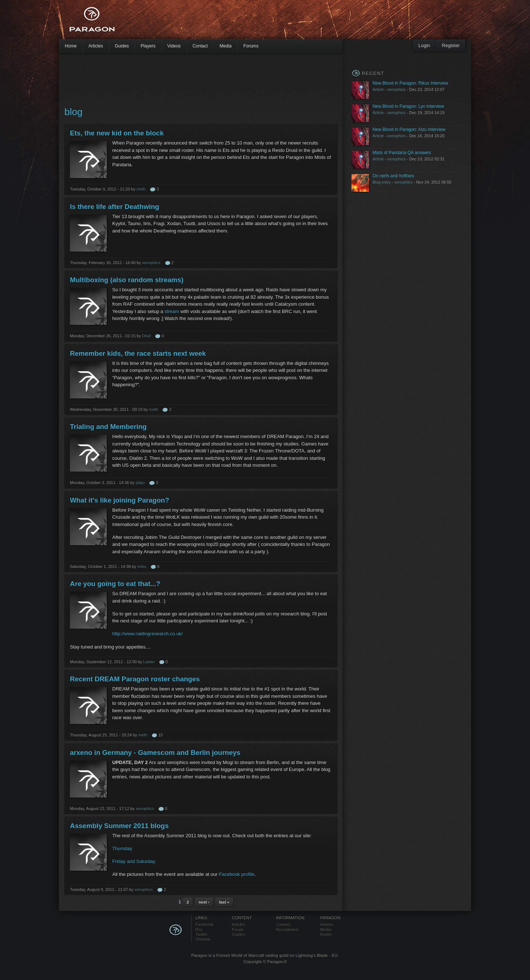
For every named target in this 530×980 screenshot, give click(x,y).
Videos (174, 46)
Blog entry (382, 182)
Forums (251, 46)
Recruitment (287, 930)
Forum (238, 930)
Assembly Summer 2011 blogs (119, 826)
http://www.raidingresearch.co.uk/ (147, 634)
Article (378, 89)
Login (424, 45)
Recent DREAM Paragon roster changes (135, 679)
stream (172, 311)
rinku (142, 567)
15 (160, 735)
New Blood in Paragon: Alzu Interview (409, 129)
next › (204, 902)
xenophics (151, 263)
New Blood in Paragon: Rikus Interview (410, 83)
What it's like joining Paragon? (119, 500)
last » (224, 902)
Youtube (203, 939)
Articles (96, 46)
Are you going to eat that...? (115, 584)
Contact (200, 46)
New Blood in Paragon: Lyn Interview (408, 106)
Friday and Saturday (134, 861)
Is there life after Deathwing (114, 207)
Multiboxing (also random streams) (127, 280)
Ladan (149, 662)
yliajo (140, 483)
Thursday (122, 848)
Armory (327, 924)
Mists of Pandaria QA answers (402, 153)
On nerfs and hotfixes (393, 176)
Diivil (146, 336)
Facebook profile (237, 874)
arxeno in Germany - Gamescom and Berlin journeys (155, 752)
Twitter (202, 934)
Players (148, 46)
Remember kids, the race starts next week (138, 353)
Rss (199, 930)
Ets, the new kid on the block (117, 133)
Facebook (204, 924)
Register (451, 45)
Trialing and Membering (108, 427)
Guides (122, 46)
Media (225, 46)
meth (141, 189)
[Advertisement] (252, 22)
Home (71, 46)
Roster (326, 934)
